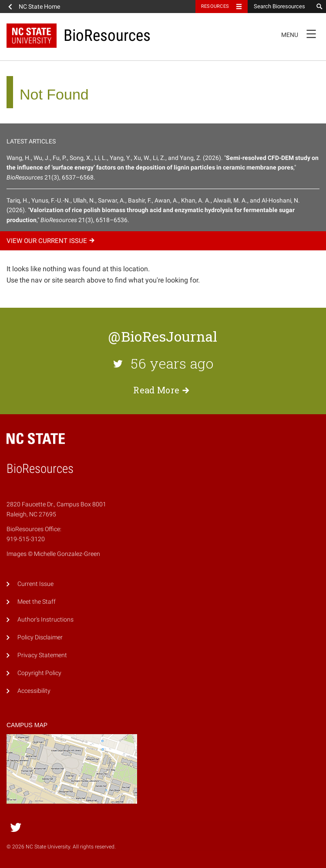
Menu (301, 33)
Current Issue (35, 584)
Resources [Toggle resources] (215, 6)
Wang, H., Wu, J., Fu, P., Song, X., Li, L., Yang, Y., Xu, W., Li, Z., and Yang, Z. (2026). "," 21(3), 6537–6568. (163, 168)
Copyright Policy (39, 673)
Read (163, 390)
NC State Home (39, 7)
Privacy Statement (42, 655)
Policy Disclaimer (40, 637)
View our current (52, 241)
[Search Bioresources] (280, 7)
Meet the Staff (37, 602)
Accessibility (34, 691)
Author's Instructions (45, 620)
